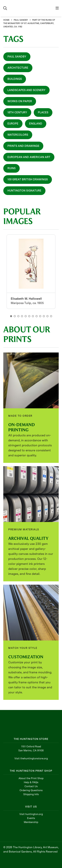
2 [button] (15, 316)
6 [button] (29, 316)
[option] (31, 272)
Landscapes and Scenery (26, 90)
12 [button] (51, 316)
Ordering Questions (31, 790)
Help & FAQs (31, 782)
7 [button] (33, 316)
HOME (6, 20)
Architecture (18, 68)
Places (43, 112)
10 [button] (44, 316)
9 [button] (40, 316)
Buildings (15, 79)
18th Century (17, 112)
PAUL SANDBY (21, 20)
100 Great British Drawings (28, 179)
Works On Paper (20, 101)
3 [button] (18, 316)
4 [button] (22, 316)
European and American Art (29, 157)
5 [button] (26, 316)
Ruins (11, 168)
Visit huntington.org (31, 814)
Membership (31, 822)
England (36, 124)
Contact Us (31, 786)
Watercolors (18, 135)
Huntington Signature (24, 191)
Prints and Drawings (23, 146)
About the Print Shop (31, 778)
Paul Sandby (17, 57)
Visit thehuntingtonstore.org (31, 758)
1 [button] (11, 316)
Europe (13, 124)
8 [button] (37, 316)
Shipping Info (31, 794)
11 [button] (47, 316)
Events (31, 818)
